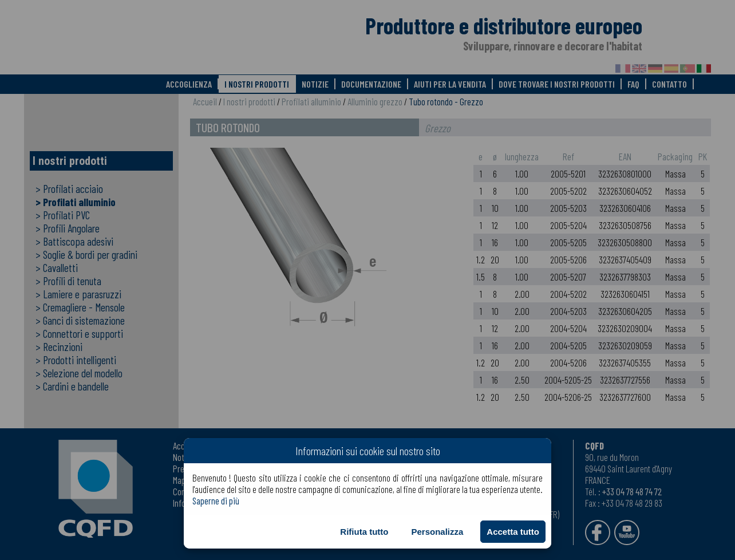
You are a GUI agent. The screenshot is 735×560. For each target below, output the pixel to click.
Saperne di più (216, 500)
